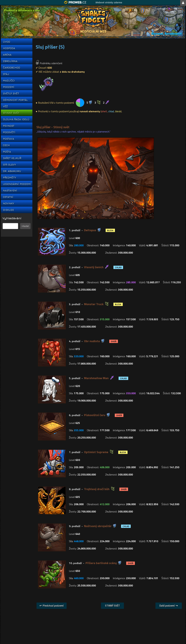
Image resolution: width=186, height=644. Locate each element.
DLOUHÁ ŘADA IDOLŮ (16, 119)
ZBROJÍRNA (10, 61)
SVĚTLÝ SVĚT (11, 93)
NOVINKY (9, 203)
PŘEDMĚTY (10, 178)
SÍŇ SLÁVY (9, 165)
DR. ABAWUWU (12, 171)
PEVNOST (9, 126)
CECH (6, 145)
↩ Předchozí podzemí (52, 606)
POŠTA (7, 152)
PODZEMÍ (9, 87)
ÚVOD (7, 42)
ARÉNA (7, 55)
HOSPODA (9, 48)
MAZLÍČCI (9, 81)
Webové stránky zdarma (109, 2)
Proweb (75, 2)
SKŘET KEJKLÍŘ (12, 158)
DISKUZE (8, 210)
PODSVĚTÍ (9, 132)
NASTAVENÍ (10, 190)
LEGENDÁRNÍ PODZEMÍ (17, 184)
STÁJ (6, 74)
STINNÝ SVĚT (11, 113)
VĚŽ (5, 106)
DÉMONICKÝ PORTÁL (15, 100)
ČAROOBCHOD (12, 68)
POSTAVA (9, 139)
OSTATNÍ (8, 197)
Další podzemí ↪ (169, 606)
